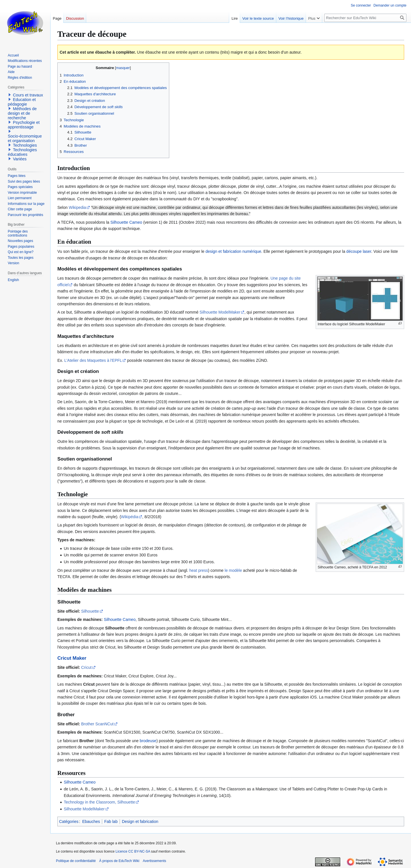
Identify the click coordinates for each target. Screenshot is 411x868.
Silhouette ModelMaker (220, 312)
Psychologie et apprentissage (24, 125)
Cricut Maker (72, 658)
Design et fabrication (140, 821)
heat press (199, 570)
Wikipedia (77, 207)
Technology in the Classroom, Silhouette (99, 802)
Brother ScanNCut (97, 724)
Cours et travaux (28, 95)
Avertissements (154, 861)
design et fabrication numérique (233, 251)
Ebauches (91, 821)
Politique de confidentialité (76, 861)
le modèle (233, 570)
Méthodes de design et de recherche (22, 113)
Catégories (69, 821)
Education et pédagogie (22, 102)
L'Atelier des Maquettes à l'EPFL (93, 360)
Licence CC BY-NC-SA (133, 851)
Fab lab (111, 821)
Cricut (86, 667)
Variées (20, 159)
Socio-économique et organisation (25, 138)
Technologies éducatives (22, 152)
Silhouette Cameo (126, 222)
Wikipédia (130, 517)
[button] (10, 95)
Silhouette (90, 611)
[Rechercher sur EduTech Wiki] (365, 18)
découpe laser (359, 251)
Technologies (25, 145)
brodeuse (148, 741)
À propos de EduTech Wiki (119, 861)
